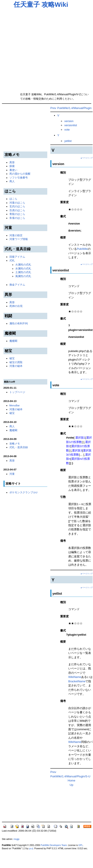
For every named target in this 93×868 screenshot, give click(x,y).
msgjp (17, 839)
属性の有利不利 (19, 323)
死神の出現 (16, 306)
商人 (12, 181)
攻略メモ (15, 443)
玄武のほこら (17, 206)
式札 (12, 260)
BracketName (77, 681)
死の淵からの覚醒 (20, 174)
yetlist (68, 141)
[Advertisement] (41, 49)
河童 (12, 474)
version (69, 121)
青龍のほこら (17, 214)
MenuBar (15, 405)
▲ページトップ (86, 158)
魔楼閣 (13, 341)
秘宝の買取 (16, 362)
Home (71, 780)
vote (67, 130)
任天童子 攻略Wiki (41, 4)
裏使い (13, 170)
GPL (81, 845)
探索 (12, 166)
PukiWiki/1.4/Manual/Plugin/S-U (70, 776)
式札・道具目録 (19, 447)
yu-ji (31, 848)
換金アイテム (17, 285)
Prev (53, 108)
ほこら (13, 199)
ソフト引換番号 (19, 178)
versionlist (71, 125)
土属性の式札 (23, 272)
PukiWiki (82, 249)
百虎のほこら (17, 210)
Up (71, 785)
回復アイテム (17, 257)
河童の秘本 (16, 366)
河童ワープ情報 (19, 239)
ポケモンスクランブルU (23, 492)
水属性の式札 (23, 268)
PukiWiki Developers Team (54, 845)
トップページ (17, 392)
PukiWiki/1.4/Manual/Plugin (74, 108)
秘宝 (12, 358)
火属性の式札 (23, 265)
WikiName (75, 677)
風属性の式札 (23, 276)
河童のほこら (17, 203)
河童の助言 (16, 235)
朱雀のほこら (17, 218)
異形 (12, 162)
